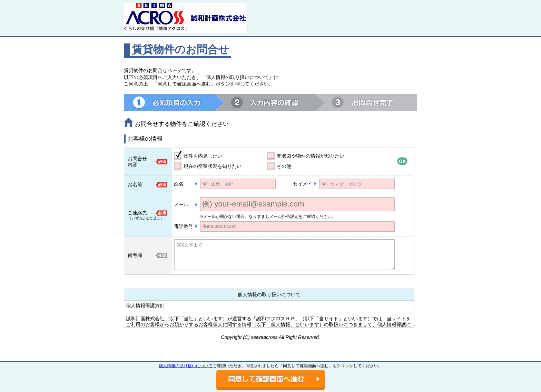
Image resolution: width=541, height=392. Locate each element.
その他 (284, 166)
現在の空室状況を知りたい (213, 166)
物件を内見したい (203, 156)
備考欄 (135, 255)
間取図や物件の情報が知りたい (311, 156)
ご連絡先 (137, 213)
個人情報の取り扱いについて (186, 366)
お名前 (135, 184)
